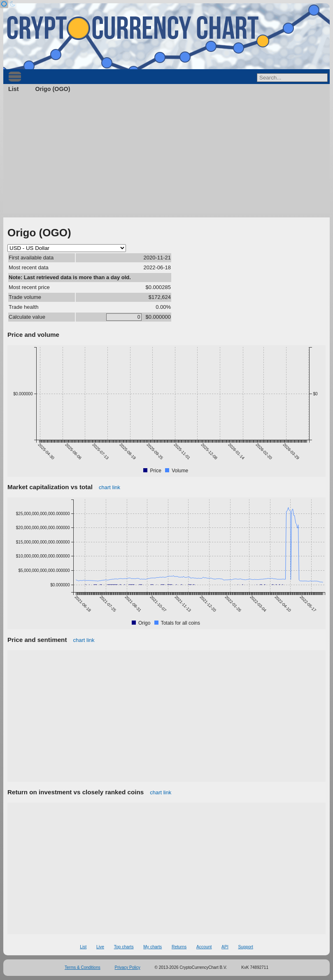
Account (204, 947)
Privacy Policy (128, 967)
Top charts (124, 947)
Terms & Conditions (83, 967)
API (225, 947)
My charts (153, 947)
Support (245, 947)
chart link (109, 487)
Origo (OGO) (52, 89)
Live (100, 947)
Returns (179, 947)
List (13, 89)
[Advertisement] (166, 156)
